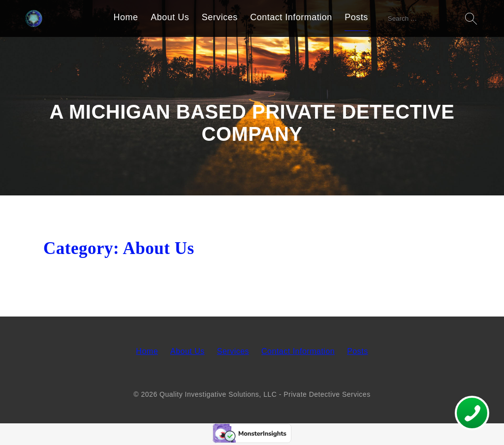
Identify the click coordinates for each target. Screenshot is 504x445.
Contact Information (291, 17)
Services (220, 17)
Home (126, 17)
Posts (356, 17)
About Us (170, 17)
